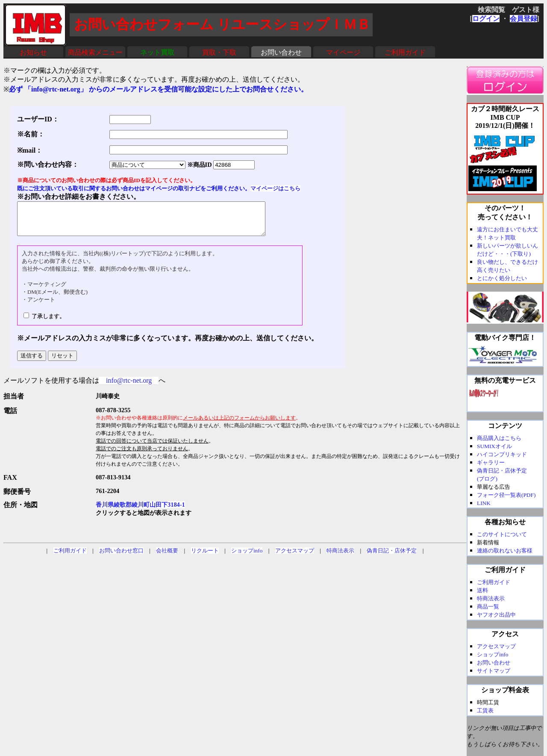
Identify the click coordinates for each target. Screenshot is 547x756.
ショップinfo (247, 557)
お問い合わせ (281, 52)
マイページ (343, 52)
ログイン (486, 19)
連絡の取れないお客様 (505, 551)
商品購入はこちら (499, 438)
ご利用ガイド (405, 52)
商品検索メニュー (95, 52)
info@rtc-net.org (129, 387)
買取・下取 (219, 52)
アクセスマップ (295, 557)
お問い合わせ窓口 (121, 557)
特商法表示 (340, 557)
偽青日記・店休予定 (392, 557)
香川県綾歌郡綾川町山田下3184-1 (140, 511)
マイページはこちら (275, 188)
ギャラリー (491, 462)
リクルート (205, 557)
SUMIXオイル (494, 446)
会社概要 (167, 557)
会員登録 (523, 19)
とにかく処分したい (502, 278)
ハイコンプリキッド (502, 454)
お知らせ (33, 52)
